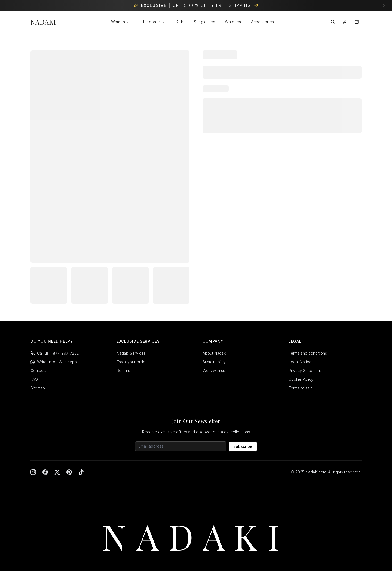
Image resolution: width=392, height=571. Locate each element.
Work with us (214, 371)
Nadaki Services (131, 353)
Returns (123, 371)
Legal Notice (300, 362)
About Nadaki (215, 353)
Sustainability (214, 362)
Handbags (153, 22)
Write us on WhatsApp (54, 362)
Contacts (38, 371)
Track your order (132, 362)
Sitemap (38, 388)
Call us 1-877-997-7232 (55, 353)
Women (118, 22)
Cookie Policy (301, 379)
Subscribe (243, 446)
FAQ (34, 379)
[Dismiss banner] (384, 5)
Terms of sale (301, 388)
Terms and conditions (308, 353)
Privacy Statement (305, 371)
